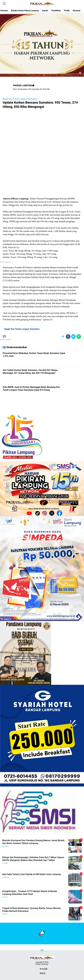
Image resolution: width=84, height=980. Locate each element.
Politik (67, 11)
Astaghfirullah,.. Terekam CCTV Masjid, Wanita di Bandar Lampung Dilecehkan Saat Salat (30, 893)
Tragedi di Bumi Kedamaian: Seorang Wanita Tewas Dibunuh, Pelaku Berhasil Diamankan (32, 910)
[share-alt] (63, 337)
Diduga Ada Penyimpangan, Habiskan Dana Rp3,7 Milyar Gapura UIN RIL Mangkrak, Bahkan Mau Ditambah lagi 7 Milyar (33, 859)
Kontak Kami (42, 969)
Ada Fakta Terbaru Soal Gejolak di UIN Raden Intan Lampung (31, 874)
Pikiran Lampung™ (42, 964)
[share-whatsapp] (79, 337)
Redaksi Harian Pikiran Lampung (25, 11)
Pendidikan (56, 11)
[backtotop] (42, 951)
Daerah (45, 11)
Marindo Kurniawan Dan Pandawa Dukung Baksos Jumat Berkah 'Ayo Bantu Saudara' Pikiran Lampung (33, 842)
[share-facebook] (68, 337)
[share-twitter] (73, 337)
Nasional (77, 11)
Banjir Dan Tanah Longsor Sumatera (20, 99)
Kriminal (4, 11)
